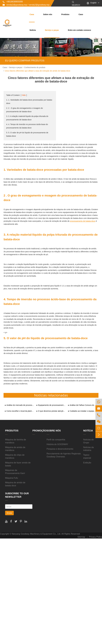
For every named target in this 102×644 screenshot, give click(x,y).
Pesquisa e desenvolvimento (60, 449)
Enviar (9, 513)
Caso (81, 14)
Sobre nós (48, 14)
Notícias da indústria (88, 449)
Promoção (39, 431)
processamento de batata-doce (83, 221)
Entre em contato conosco (79, 30)
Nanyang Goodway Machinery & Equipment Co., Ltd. (36, 534)
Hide (24, 95)
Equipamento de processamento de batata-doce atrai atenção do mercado (52, 405)
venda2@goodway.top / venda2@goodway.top (26, 5)
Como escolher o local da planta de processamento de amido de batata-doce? (20, 411)
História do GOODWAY (57, 444)
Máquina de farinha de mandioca (16, 441)
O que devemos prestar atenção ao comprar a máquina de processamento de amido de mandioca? (52, 411)
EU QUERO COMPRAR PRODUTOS (25, 61)
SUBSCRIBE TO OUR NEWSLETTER (17, 495)
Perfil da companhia (56, 440)
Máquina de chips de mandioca (15, 456)
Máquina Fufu (12, 478)
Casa (32, 14)
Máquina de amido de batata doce (15, 484)
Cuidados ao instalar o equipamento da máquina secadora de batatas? (83, 411)
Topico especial (87, 456)
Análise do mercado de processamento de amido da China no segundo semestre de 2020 (20, 405)
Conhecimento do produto (35, 67)
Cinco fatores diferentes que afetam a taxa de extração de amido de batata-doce (37, 71)
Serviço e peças (52, 30)
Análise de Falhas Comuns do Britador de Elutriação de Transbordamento (83, 405)
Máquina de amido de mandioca (15, 449)
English (93, 3)
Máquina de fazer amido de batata (18, 464)
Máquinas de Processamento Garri (15, 472)
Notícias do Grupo (88, 441)
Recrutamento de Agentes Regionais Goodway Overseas (64, 455)
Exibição (87, 463)
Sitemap (81, 537)
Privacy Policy (95, 537)
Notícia (33, 30)
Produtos (65, 14)
